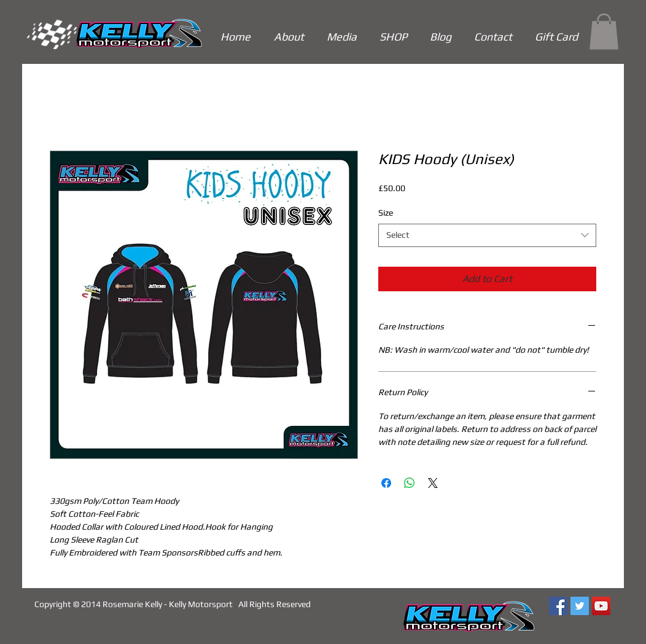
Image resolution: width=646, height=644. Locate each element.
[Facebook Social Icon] (558, 606)
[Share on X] (433, 483)
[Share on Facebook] (386, 483)
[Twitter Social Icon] (580, 606)
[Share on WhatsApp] (410, 483)
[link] (604, 32)
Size (386, 213)
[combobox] (487, 235)
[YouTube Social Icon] (601, 606)
